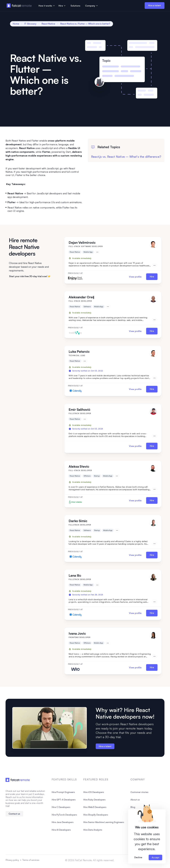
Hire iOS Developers (94, 792)
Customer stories (139, 792)
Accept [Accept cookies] (155, 857)
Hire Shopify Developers (96, 815)
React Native (48, 24)
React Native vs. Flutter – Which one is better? (85, 24)
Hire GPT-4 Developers (64, 800)
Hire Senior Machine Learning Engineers (104, 822)
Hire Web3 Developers (95, 807)
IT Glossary (30, 24)
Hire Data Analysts (93, 830)
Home (16, 24)
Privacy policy (12, 860)
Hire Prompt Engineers (63, 792)
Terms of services (31, 860)
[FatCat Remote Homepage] (19, 6)
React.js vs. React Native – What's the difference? (126, 157)
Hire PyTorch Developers (64, 815)
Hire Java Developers (63, 822)
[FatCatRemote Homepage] (18, 780)
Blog (133, 807)
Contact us (14, 814)
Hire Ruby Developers (94, 800)
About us (135, 800)
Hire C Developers (61, 807)
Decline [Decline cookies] (138, 857)
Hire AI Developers (61, 830)
